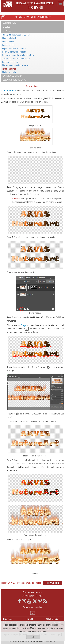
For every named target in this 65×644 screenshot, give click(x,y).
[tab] (32, 23)
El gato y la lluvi (9, 38)
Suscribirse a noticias (32, 611)
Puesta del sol (8, 45)
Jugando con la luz (10, 62)
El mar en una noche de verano (16, 65)
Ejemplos (7, 31)
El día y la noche (9, 72)
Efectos (7, 27)
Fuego (24, 325)
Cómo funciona (10, 23)
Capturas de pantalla (13, 76)
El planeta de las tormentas (14, 48)
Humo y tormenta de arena (14, 52)
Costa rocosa (8, 42)
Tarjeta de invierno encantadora (16, 35)
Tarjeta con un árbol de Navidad (16, 59)
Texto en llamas (9, 69)
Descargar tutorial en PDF (15, 80)
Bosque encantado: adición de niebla (18, 55)
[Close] (62, 625)
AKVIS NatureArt (9, 91)
